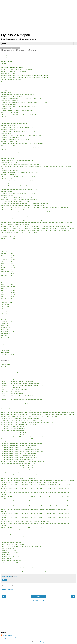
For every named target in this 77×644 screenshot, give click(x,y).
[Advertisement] (38, 17)
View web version (38, 600)
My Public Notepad (16, 35)
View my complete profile (9, 638)
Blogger (42, 642)
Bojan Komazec (8, 635)
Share (4, 580)
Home (38, 596)
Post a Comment (8, 590)
